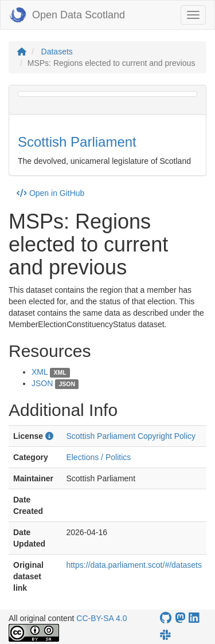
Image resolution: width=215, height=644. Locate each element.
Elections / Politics (98, 457)
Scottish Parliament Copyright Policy (131, 436)
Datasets (57, 52)
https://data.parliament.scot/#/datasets (134, 565)
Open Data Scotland (67, 15)
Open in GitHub (50, 193)
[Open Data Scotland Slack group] (165, 635)
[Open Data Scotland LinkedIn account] (194, 618)
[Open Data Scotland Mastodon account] (180, 618)
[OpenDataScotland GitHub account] (166, 618)
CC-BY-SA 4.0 (101, 618)
